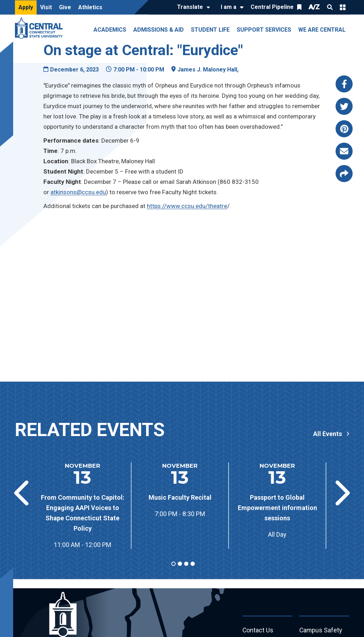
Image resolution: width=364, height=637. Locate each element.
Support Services (264, 30)
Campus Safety (321, 630)
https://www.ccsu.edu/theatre (187, 206)
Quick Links (343, 7)
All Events (328, 434)
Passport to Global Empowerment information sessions (277, 508)
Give (65, 7)
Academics (110, 30)
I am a (229, 7)
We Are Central (322, 30)
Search (330, 7)
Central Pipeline (272, 7)
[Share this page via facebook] (344, 84)
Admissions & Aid (159, 30)
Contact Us (258, 630)
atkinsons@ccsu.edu (78, 192)
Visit (46, 7)
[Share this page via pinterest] (344, 129)
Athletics (90, 7)
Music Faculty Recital (180, 497)
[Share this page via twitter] (344, 106)
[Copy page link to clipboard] (344, 174)
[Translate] (192, 7)
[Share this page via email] (344, 151)
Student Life (210, 30)
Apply (26, 7)
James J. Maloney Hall (207, 70)
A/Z (314, 7)
